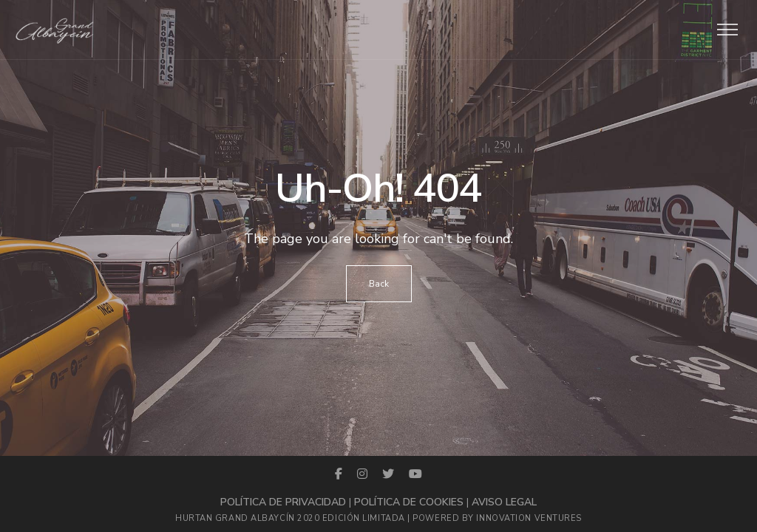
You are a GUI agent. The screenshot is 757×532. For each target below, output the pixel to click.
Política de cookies (409, 502)
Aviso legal (504, 502)
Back (379, 284)
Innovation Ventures (529, 518)
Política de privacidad (283, 502)
